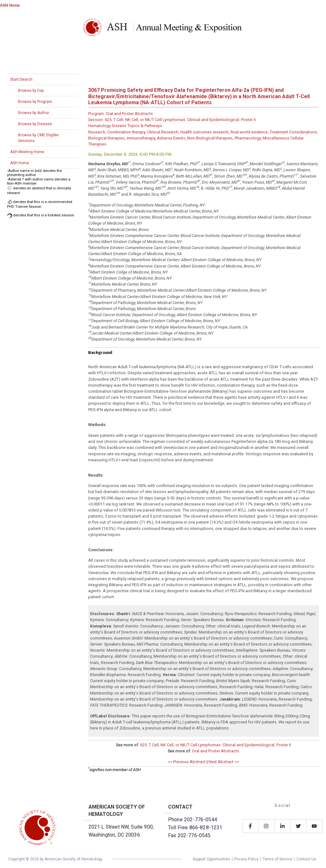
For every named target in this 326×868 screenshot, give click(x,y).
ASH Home (10, 5)
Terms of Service (277, 859)
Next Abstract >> (224, 762)
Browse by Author (34, 113)
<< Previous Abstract (187, 762)
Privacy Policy (246, 859)
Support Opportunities (211, 859)
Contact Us (306, 859)
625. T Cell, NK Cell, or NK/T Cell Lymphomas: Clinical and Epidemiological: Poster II (216, 745)
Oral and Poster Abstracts (216, 751)
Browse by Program (35, 102)
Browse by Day (31, 91)
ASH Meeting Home (27, 152)
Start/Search (21, 79)
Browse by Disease (35, 124)
